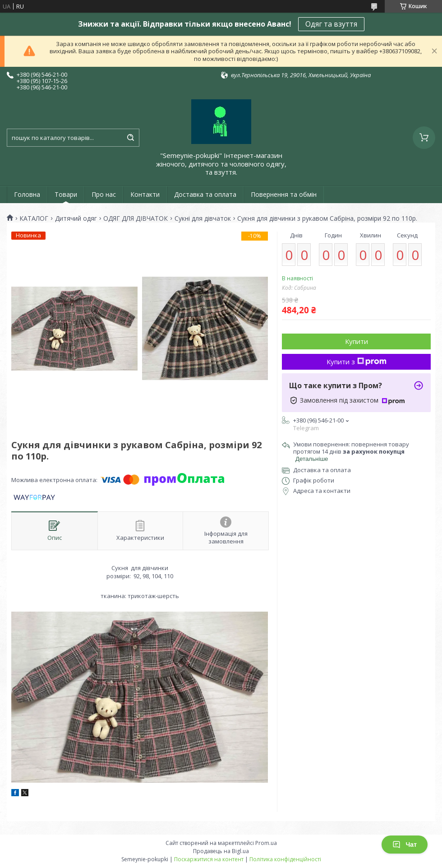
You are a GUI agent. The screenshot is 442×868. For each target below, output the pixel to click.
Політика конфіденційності (285, 859)
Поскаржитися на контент (209, 859)
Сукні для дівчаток (203, 218)
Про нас (104, 194)
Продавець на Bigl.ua (221, 851)
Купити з (357, 362)
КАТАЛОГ (34, 218)
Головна (27, 194)
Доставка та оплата (205, 194)
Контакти (145, 194)
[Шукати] (130, 138)
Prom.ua (266, 843)
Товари (66, 194)
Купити (357, 341)
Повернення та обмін (284, 194)
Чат (405, 845)
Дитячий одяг (76, 218)
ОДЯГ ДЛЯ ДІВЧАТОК (136, 218)
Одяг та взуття (331, 24)
